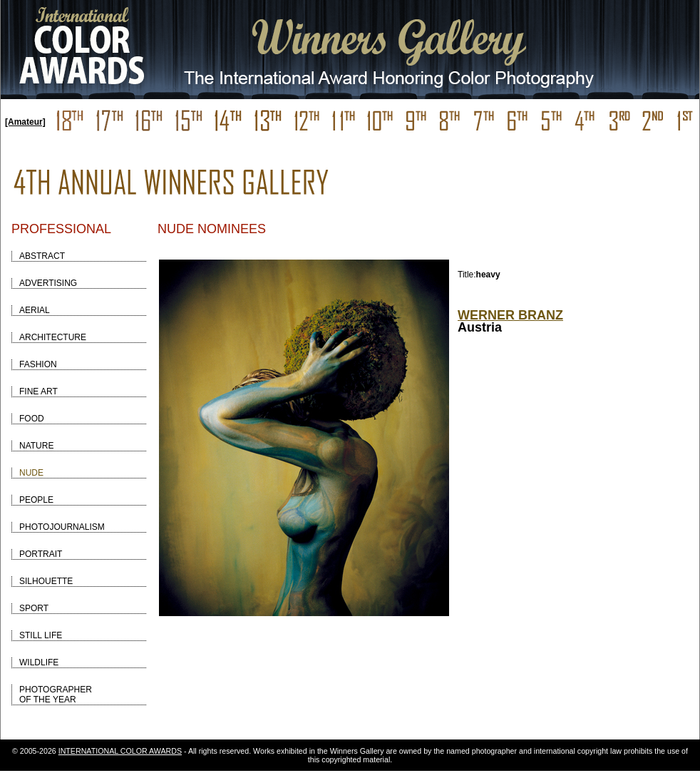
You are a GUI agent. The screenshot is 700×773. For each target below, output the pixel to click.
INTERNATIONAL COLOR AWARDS (120, 751)
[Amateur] (25, 122)
